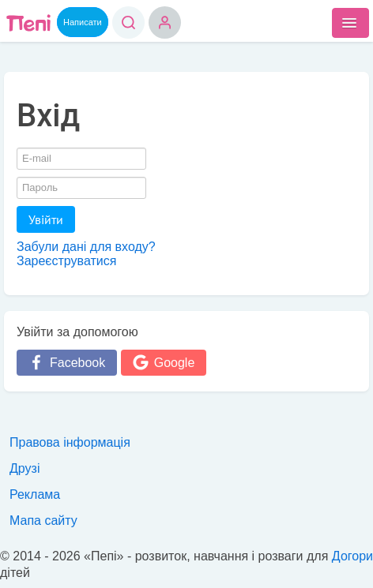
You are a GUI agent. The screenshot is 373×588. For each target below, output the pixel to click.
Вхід (165, 22)
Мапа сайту (43, 521)
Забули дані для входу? (86, 247)
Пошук (128, 22)
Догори (352, 556)
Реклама (35, 494)
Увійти (46, 219)
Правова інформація (70, 442)
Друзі (24, 468)
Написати (83, 22)
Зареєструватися (66, 261)
